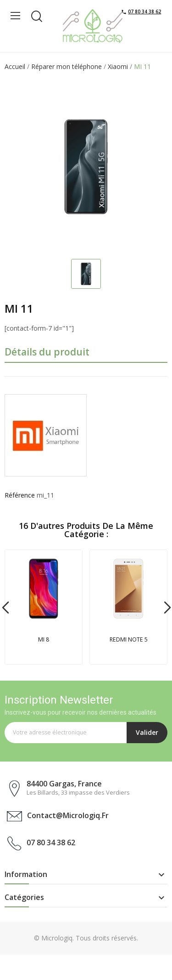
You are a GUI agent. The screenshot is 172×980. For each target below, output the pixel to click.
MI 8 (44, 639)
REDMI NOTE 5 (129, 639)
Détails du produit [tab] (47, 352)
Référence (20, 495)
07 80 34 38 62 (144, 11)
